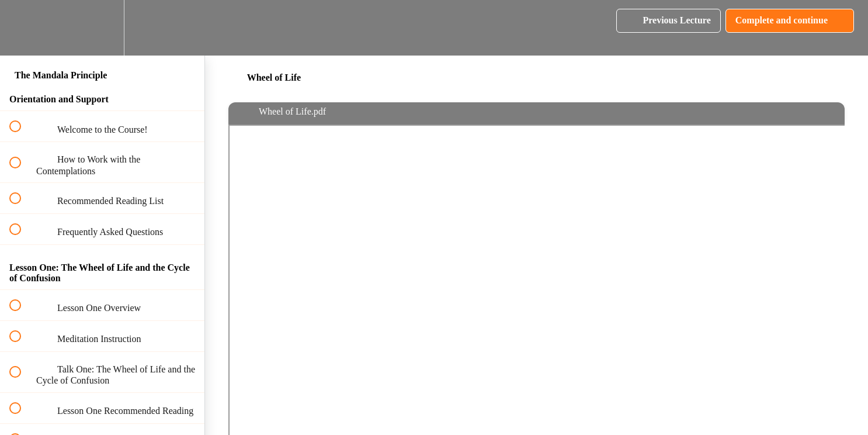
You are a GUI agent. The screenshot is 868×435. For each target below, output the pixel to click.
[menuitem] (102, 28)
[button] (22, 28)
